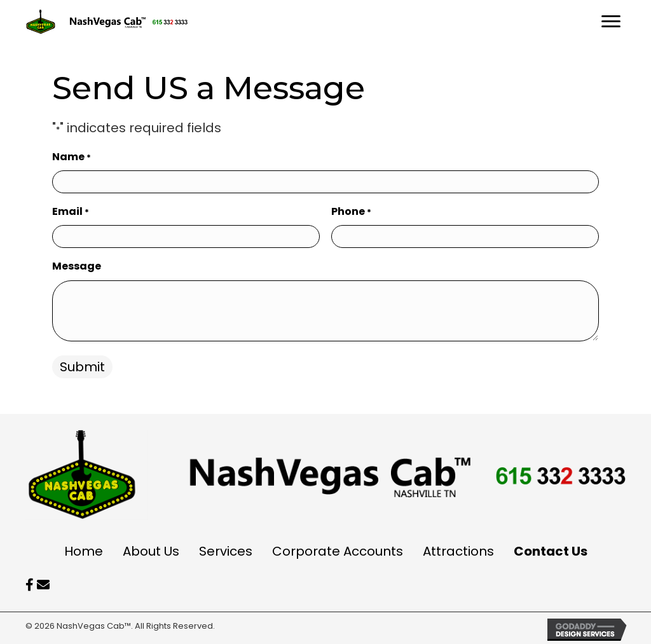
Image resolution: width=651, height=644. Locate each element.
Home (84, 551)
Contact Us (551, 551)
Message (77, 266)
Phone (351, 211)
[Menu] (611, 22)
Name (72, 157)
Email (71, 211)
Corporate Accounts (338, 551)
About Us (151, 551)
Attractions (458, 551)
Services (226, 551)
